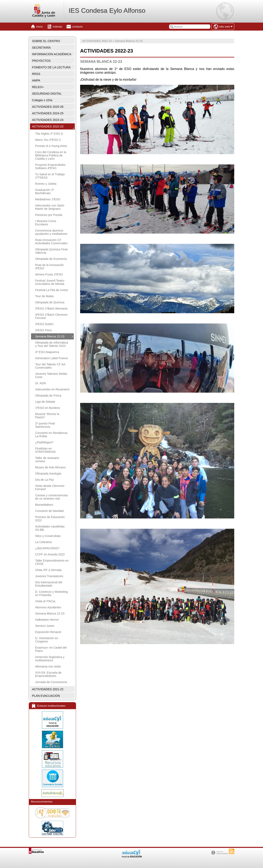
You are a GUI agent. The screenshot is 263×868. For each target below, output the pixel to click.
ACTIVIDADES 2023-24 (48, 120)
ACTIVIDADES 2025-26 (48, 107)
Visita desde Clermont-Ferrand (50, 487)
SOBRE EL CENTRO (46, 41)
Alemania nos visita (48, 666)
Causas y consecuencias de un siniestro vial (51, 497)
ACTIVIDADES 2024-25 (48, 113)
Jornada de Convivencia (51, 682)
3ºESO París (43, 330)
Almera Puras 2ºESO (49, 274)
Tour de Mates (44, 296)
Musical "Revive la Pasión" (47, 416)
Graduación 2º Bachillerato (45, 191)
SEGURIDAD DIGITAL (47, 94)
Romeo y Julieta (46, 184)
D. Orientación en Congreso (47, 640)
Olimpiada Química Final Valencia (51, 251)
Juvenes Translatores (49, 576)
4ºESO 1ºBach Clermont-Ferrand (52, 316)
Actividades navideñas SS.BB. (50, 528)
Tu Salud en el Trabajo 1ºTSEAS (50, 176)
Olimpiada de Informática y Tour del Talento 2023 (52, 344)
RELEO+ (38, 87)
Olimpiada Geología (48, 474)
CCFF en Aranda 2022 (50, 554)
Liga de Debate (45, 402)
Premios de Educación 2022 (50, 519)
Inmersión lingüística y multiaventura (50, 659)
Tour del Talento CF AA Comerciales (50, 366)
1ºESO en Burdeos (48, 408)
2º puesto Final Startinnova (45, 425)
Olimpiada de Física (48, 396)
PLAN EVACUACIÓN (46, 696)
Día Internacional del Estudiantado (49, 584)
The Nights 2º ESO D (49, 134)
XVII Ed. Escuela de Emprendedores (48, 674)
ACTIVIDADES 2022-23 (48, 126)
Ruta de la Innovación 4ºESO (49, 267)
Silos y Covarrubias (48, 536)
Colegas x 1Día (42, 100)
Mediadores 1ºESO (48, 199)
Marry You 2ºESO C (48, 140)
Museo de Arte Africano (50, 467)
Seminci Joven (45, 626)
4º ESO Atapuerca (47, 352)
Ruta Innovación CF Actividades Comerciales (51, 242)
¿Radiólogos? (44, 442)
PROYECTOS (41, 61)
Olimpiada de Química (50, 302)
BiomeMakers (44, 505)
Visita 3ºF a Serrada (48, 570)
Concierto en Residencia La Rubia (51, 435)
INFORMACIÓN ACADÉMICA (52, 54)
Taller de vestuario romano (47, 460)
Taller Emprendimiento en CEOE (52, 562)
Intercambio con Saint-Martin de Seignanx (50, 207)
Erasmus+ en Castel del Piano (51, 649)
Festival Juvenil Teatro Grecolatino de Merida (50, 282)
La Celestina (43, 542)
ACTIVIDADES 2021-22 (48, 689)
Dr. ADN (40, 383)
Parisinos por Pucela (49, 215)
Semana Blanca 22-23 (50, 336)
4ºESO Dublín (44, 324)
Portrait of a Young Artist (51, 146)
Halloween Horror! (47, 620)
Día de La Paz (44, 480)
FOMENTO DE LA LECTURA (51, 67)
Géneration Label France (51, 358)
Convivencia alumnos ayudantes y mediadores (51, 232)
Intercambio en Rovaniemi (52, 389)
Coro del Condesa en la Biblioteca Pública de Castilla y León (51, 155)
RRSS (36, 74)
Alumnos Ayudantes (48, 607)
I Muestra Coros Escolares (46, 223)
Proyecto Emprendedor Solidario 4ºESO (50, 166)
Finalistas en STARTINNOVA (45, 450)
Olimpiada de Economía (51, 259)
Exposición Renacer (48, 632)
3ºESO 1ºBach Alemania (51, 308)
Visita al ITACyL (46, 601)
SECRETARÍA (41, 48)
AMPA (36, 80)
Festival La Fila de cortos (52, 290)
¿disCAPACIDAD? (47, 548)
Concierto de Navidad (49, 511)
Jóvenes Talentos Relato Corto (51, 375)
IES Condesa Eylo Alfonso (107, 10)
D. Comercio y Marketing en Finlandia (51, 593)
